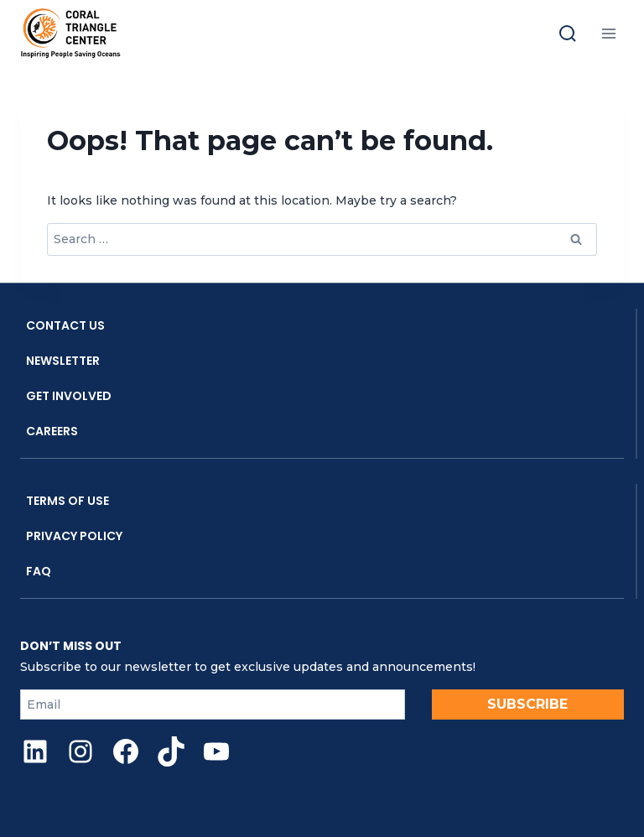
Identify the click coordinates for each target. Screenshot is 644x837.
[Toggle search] (568, 34)
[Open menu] (608, 33)
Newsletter (63, 361)
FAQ (39, 571)
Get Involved (69, 396)
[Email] (213, 704)
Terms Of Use (68, 501)
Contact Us (65, 325)
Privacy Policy (74, 536)
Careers (52, 431)
